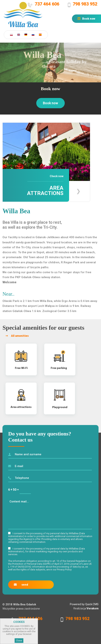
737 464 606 (47, 4)
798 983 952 (85, 4)
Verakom (93, 608)
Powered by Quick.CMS (84, 604)
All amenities (20, 336)
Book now (89, 19)
